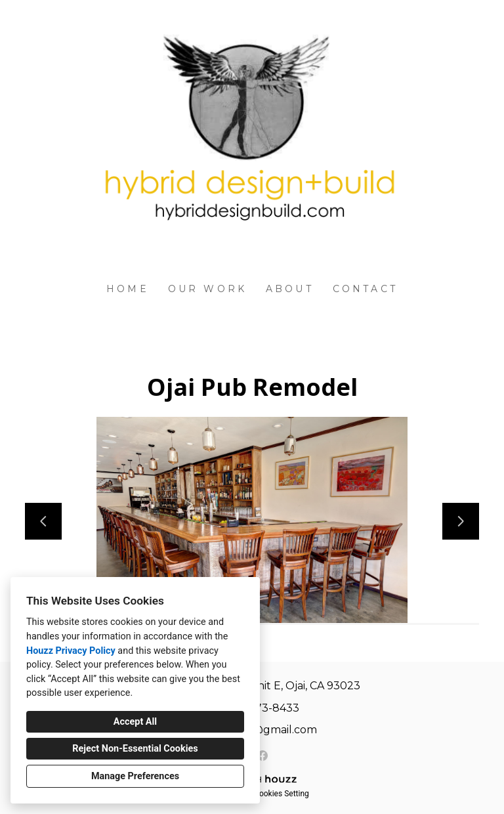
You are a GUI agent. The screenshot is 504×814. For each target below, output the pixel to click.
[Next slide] (461, 521)
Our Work (208, 289)
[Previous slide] (43, 521)
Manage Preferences (135, 776)
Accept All (135, 722)
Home (128, 289)
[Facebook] (262, 756)
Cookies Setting (282, 794)
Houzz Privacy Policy (71, 651)
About (290, 289)
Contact (365, 289)
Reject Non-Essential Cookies (135, 749)
